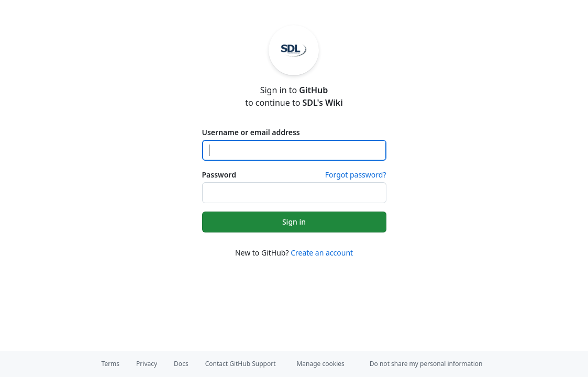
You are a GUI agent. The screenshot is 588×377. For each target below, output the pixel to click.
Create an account (322, 253)
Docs (181, 364)
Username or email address (251, 132)
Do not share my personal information (426, 364)
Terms (111, 364)
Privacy (147, 364)
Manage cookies (320, 364)
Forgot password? (356, 175)
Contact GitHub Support (241, 364)
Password (219, 175)
